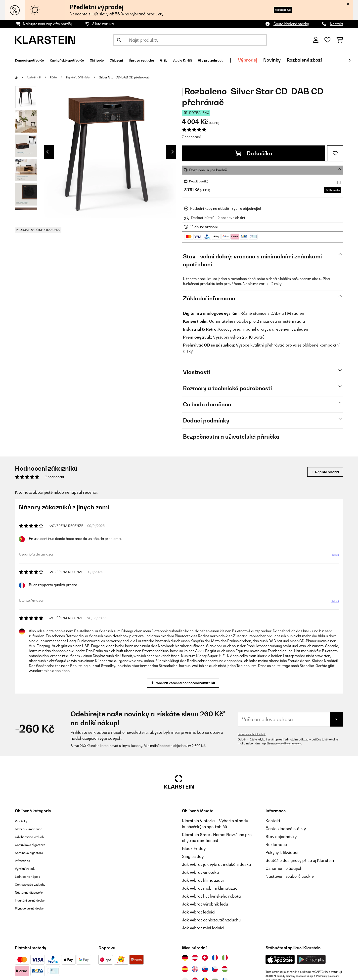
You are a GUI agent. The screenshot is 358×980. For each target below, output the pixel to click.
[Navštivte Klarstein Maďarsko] (225, 972)
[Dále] (349, 60)
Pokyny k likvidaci (282, 855)
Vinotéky (23, 823)
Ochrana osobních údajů (254, 736)
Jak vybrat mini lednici (203, 930)
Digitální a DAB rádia (90, 77)
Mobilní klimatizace (33, 831)
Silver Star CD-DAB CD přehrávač (140, 77)
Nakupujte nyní (275, 10)
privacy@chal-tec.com (291, 746)
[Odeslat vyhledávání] (119, 40)
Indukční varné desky (35, 903)
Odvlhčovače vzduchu (35, 839)
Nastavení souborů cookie (290, 879)
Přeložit (332, 559)
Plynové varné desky (34, 910)
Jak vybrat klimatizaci (203, 883)
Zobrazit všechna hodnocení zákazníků (185, 685)
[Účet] (316, 40)
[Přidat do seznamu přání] (335, 153)
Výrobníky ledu (29, 871)
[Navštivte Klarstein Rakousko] (195, 960)
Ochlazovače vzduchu (35, 887)
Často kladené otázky (291, 24)
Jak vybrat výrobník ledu (205, 907)
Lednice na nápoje (32, 879)
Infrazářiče (25, 863)
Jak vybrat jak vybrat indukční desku (216, 867)
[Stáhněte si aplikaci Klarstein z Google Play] (311, 962)
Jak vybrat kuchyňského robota (211, 899)
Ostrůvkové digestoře (35, 847)
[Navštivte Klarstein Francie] (215, 960)
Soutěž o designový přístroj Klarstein (300, 863)
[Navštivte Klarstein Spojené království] (195, 972)
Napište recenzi (320, 474)
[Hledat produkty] (190, 40)
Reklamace (276, 847)
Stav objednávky (281, 839)
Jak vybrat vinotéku (200, 875)
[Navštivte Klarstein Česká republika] (215, 972)
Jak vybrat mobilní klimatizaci (210, 891)
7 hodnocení (191, 137)
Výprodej (312, 60)
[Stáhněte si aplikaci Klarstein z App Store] (280, 962)
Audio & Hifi (37, 77)
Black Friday (194, 851)
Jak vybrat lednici (199, 914)
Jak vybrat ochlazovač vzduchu (211, 922)
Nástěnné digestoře (33, 895)
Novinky (337, 60)
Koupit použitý (201, 181)
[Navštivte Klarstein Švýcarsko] (205, 960)
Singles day (193, 859)
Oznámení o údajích (284, 871)
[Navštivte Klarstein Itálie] (225, 960)
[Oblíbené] (327, 40)
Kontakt (336, 24)
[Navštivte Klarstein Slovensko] (205, 972)
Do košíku (254, 153)
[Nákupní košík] (340, 40)
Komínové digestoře (34, 855)
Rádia (60, 77)
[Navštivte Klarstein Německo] (185, 960)
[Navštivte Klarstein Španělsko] (185, 972)
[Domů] (21, 77)
